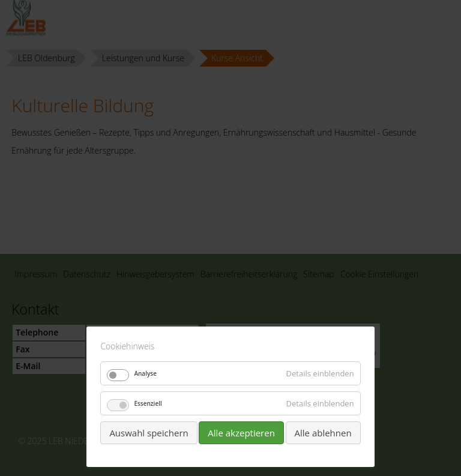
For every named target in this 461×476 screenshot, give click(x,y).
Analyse (145, 373)
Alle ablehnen (323, 433)
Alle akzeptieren (241, 433)
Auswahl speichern (149, 433)
